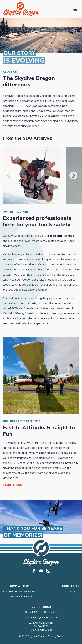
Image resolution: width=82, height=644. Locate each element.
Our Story (71, 592)
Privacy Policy (56, 636)
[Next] (73, 176)
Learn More (12, 486)
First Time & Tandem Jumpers (20, 592)
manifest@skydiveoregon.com (41, 618)
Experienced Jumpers (20, 596)
